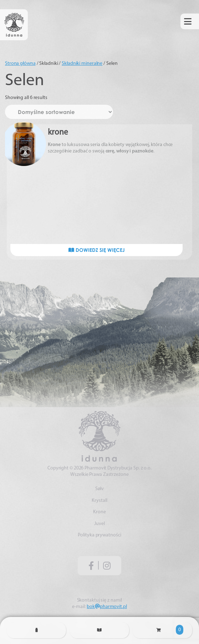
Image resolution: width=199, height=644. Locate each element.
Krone (99, 512)
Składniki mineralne (82, 64)
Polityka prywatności (99, 535)
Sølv (100, 489)
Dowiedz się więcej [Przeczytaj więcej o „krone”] (97, 250)
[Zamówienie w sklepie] (59, 112)
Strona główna (20, 64)
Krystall (99, 501)
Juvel (99, 524)
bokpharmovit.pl (107, 607)
